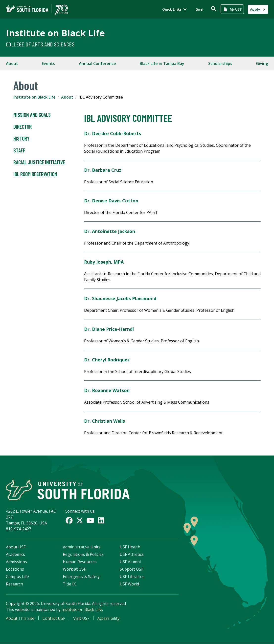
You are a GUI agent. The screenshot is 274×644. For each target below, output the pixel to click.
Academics (15, 554)
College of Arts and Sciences (40, 44)
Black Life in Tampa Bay (162, 63)
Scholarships (220, 63)
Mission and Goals (32, 115)
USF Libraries (132, 577)
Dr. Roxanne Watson (107, 390)
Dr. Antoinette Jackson (110, 231)
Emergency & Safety (81, 577)
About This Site (20, 618)
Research (14, 584)
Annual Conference (97, 63)
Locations (15, 569)
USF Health (130, 547)
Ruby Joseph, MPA (104, 262)
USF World (129, 584)
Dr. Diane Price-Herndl (109, 329)
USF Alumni (130, 562)
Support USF (131, 569)
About (12, 63)
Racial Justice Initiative (39, 162)
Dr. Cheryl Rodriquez (107, 360)
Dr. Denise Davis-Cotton (111, 201)
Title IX (69, 584)
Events (48, 63)
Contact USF (54, 618)
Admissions (16, 562)
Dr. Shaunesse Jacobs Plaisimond (120, 298)
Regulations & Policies (83, 554)
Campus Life (17, 577)
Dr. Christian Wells (104, 421)
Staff (19, 150)
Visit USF (81, 618)
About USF (16, 547)
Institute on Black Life (55, 33)
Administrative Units (82, 547)
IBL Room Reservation (35, 174)
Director (23, 127)
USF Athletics (132, 554)
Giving (262, 63)
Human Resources (80, 562)
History (21, 139)
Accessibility (108, 618)
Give (199, 9)
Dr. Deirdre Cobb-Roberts (113, 133)
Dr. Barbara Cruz (103, 170)
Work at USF (74, 569)
